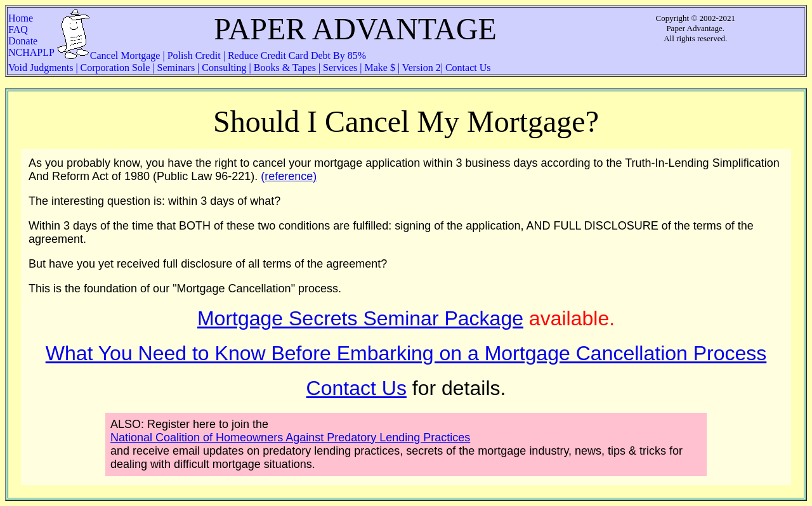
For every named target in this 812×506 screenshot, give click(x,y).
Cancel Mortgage (127, 55)
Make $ (380, 68)
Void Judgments (42, 68)
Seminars (176, 68)
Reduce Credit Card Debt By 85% (296, 55)
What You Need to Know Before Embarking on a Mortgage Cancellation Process (406, 353)
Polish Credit (194, 55)
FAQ (32, 29)
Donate (27, 41)
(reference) (289, 176)
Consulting (224, 68)
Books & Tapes (285, 68)
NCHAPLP (31, 52)
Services (340, 68)
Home (28, 18)
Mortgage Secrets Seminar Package (360, 318)
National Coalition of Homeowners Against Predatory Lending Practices (290, 438)
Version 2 (420, 68)
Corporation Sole (115, 68)
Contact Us (467, 68)
